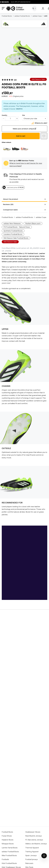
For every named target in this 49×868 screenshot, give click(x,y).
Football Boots (7, 16)
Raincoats (29, 863)
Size (24, 115)
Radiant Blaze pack (33, 223)
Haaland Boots (8, 840)
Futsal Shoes (7, 836)
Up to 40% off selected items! (17, 2)
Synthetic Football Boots (13, 231)
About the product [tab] (11, 199)
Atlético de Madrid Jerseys (36, 844)
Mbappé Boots (8, 844)
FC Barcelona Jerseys (34, 840)
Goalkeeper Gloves (33, 832)
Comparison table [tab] (10, 210)
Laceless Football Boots (13, 234)
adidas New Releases (12, 223)
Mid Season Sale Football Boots (16, 238)
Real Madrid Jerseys (34, 836)
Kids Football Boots (9, 863)
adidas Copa (37, 16)
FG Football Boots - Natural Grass (17, 227)
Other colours (6, 142)
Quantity (4, 115)
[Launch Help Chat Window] (44, 856)
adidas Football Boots (22, 16)
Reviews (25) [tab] (8, 204)
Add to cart (21, 136)
